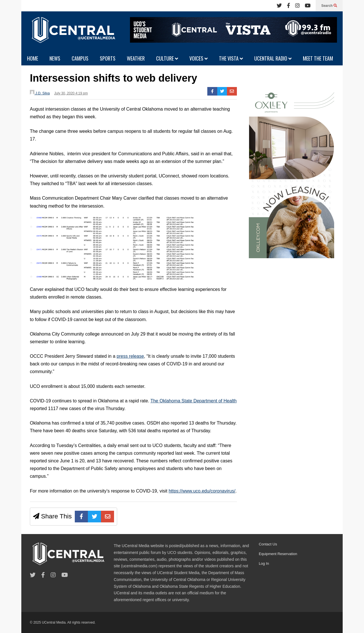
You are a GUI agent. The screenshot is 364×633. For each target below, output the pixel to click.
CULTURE (167, 58)
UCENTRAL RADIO (273, 58)
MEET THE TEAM (318, 58)
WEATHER (136, 58)
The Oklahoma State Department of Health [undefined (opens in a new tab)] (194, 401)
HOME (33, 58)
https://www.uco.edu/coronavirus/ (202, 491)
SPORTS (108, 58)
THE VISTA (231, 58)
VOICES (198, 58)
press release (130, 356)
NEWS (55, 58)
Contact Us (268, 544)
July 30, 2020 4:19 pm (71, 93)
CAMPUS (80, 58)
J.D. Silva (40, 93)
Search (329, 6)
